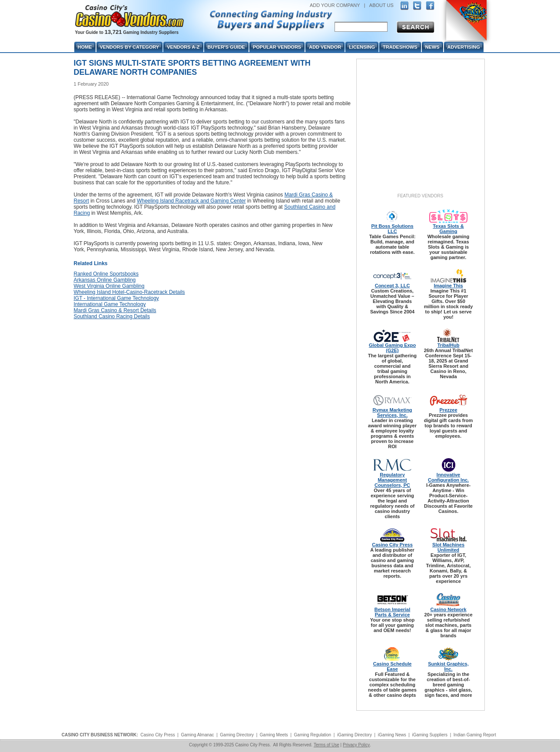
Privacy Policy (356, 745)
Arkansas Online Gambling (105, 280)
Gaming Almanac (197, 735)
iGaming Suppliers (430, 735)
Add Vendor (325, 47)
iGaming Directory (355, 735)
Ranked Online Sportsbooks (106, 274)
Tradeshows (400, 47)
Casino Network (448, 609)
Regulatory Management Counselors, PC (392, 480)
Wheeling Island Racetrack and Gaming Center (191, 201)
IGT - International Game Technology (116, 298)
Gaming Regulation (313, 735)
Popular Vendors (277, 47)
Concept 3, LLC (393, 286)
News (432, 47)
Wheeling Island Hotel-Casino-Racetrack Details (129, 292)
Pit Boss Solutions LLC (392, 229)
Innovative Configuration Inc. (448, 477)
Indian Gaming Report (475, 735)
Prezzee (449, 410)
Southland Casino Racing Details (112, 316)
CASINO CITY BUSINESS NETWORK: (100, 735)
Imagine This (448, 286)
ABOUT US (381, 5)
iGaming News (392, 735)
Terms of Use (326, 745)
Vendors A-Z (183, 47)
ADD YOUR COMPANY (335, 5)
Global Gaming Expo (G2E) (392, 348)
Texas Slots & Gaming (448, 229)
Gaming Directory (237, 735)
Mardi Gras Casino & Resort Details (115, 310)
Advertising (464, 47)
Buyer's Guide (226, 47)
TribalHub (449, 345)
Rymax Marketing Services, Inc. (392, 413)
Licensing (362, 47)
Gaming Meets (274, 735)
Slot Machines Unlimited (448, 547)
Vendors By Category (130, 47)
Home (85, 47)
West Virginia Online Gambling (109, 286)
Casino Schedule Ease (393, 666)
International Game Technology (110, 304)
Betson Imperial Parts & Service (393, 612)
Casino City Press (392, 545)
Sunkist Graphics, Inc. (448, 666)
